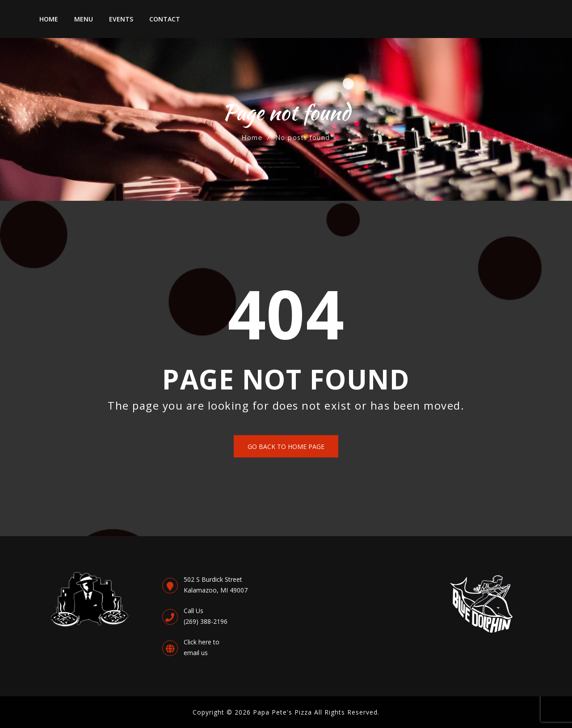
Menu (84, 19)
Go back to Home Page (286, 447)
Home (49, 19)
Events (121, 19)
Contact (165, 19)
